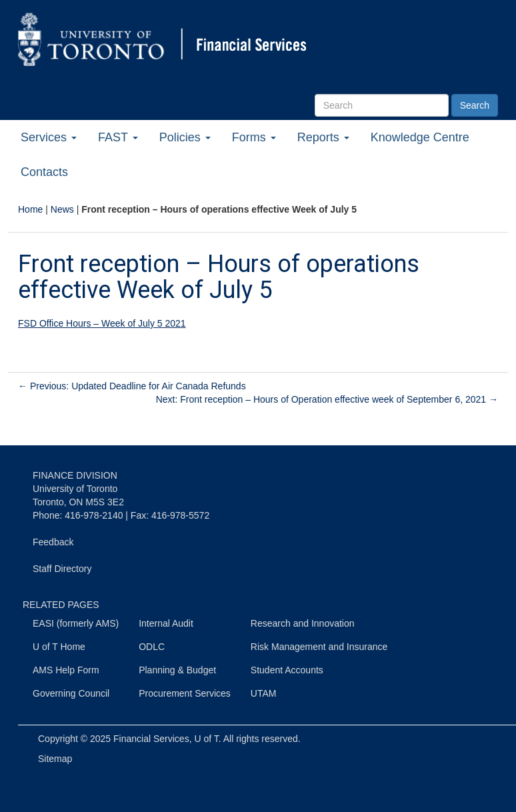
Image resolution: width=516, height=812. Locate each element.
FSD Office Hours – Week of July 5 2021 (102, 323)
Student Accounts (287, 670)
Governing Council (71, 693)
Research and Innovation (303, 623)
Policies (185, 137)
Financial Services (151, 739)
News (62, 209)
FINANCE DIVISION (75, 475)
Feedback (53, 542)
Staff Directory (62, 569)
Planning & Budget (177, 670)
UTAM (264, 693)
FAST (118, 137)
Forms (254, 137)
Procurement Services (185, 693)
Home (30, 209)
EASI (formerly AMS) (76, 623)
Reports (323, 137)
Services (49, 137)
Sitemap (55, 759)
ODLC (152, 647)
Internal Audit (166, 623)
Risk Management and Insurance (319, 647)
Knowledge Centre (420, 137)
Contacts (44, 172)
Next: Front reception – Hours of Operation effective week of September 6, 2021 (327, 399)
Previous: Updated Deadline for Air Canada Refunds (132, 386)
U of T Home (59, 647)
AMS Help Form (66, 670)
